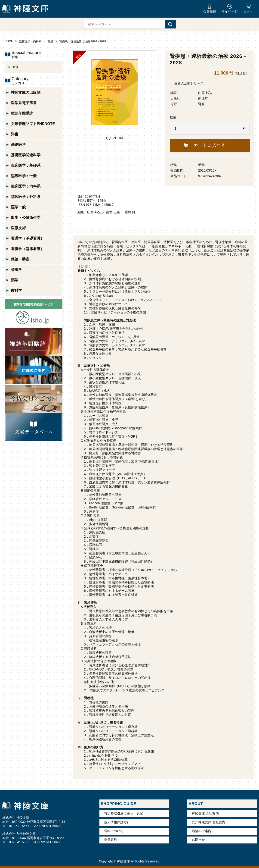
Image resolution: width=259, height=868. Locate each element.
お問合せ (198, 840)
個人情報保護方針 (117, 822)
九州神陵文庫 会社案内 (209, 822)
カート (248, 11)
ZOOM (118, 138)
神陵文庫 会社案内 (205, 813)
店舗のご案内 (202, 831)
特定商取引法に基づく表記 (123, 813)
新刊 (201, 165)
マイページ (230, 11)
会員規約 (111, 840)
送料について (114, 831)
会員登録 (210, 11)
